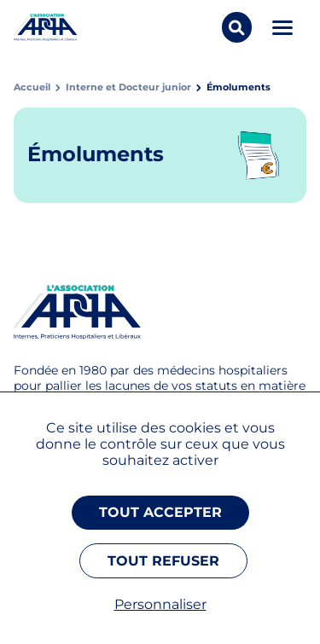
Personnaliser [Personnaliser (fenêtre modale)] (160, 604)
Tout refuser (163, 561)
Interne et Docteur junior (128, 87)
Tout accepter (160, 512)
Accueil (32, 87)
